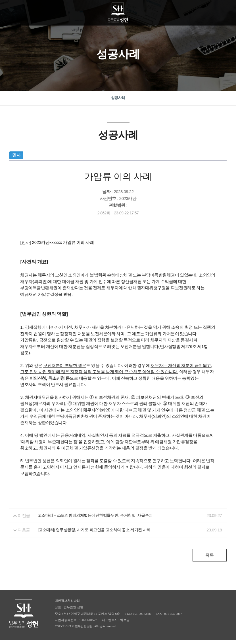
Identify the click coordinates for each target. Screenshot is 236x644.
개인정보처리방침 (67, 605)
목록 (209, 559)
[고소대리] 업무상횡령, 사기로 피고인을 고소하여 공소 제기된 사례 (99, 534)
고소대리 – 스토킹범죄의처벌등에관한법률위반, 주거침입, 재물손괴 (101, 519)
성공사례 (118, 100)
